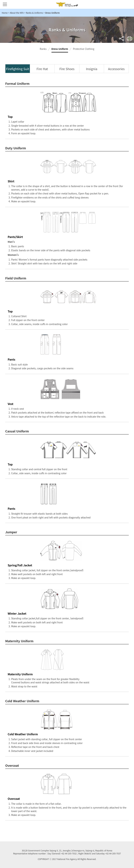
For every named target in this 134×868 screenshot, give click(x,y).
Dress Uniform (60, 49)
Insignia (92, 69)
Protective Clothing (84, 49)
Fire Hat (42, 69)
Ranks (43, 49)
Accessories (116, 69)
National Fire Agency (67, 4)
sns (122, 39)
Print (130, 39)
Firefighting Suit (18, 69)
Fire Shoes (67, 69)
